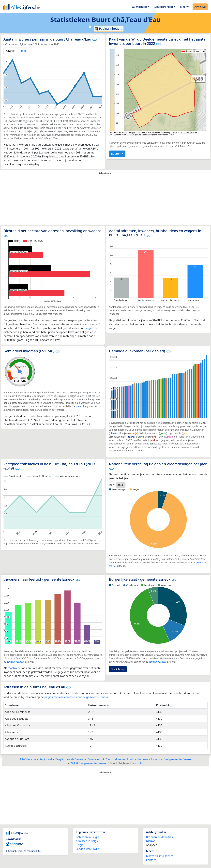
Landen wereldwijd (88, 849)
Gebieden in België (87, 837)
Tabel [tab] (24, 51)
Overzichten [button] (139, 7)
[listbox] (121, 485)
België (88, 328)
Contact (151, 860)
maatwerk (14, 668)
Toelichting (118, 669)
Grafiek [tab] (11, 51)
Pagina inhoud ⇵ (109, 29)
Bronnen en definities (159, 837)
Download (200, 7)
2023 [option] (120, 485)
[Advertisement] (105, 201)
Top (142, 763)
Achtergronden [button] (164, 7)
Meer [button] (183, 7)
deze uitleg (82, 406)
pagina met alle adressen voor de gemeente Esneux (76, 697)
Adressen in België (87, 841)
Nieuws (151, 841)
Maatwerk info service (160, 856)
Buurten (116, 154)
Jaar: (112, 485)
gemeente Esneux (15, 662)
